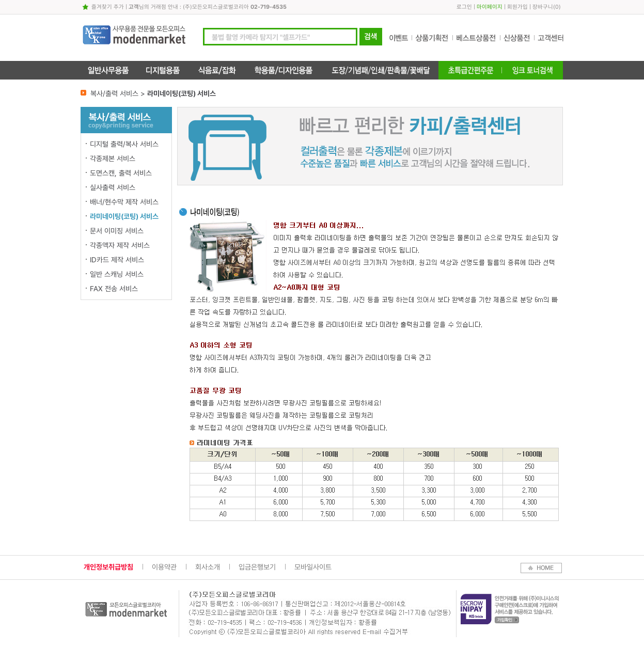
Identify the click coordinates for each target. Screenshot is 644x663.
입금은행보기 (257, 567)
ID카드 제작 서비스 (117, 260)
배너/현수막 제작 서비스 (124, 202)
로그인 (464, 7)
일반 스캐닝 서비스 (117, 274)
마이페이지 (490, 7)
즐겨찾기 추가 (108, 7)
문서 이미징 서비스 (117, 231)
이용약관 (164, 567)
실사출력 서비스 (113, 187)
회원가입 (517, 7)
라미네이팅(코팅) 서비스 (124, 216)
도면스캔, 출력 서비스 (121, 173)
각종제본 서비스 (113, 159)
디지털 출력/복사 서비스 (124, 144)
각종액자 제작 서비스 (120, 245)
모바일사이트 (313, 567)
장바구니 (543, 7)
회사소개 (208, 567)
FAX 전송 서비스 (114, 289)
